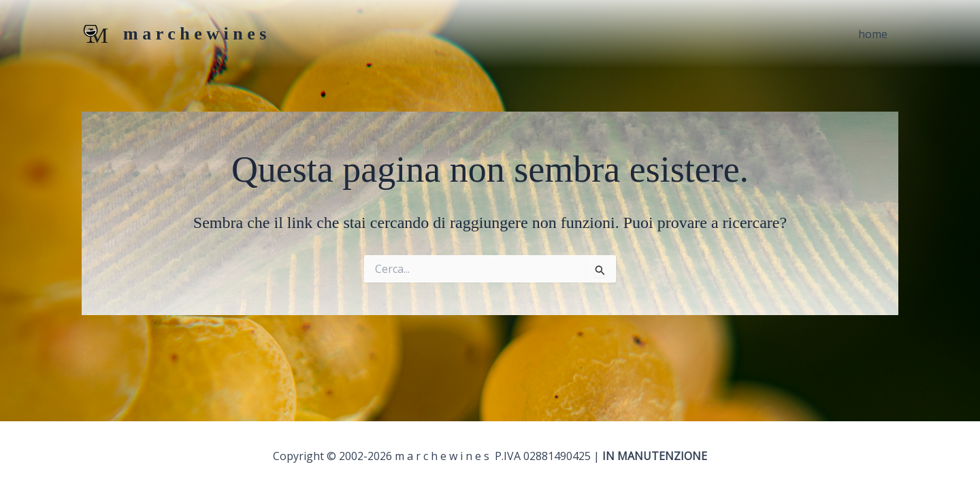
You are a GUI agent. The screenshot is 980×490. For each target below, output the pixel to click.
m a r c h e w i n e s (195, 34)
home (873, 34)
